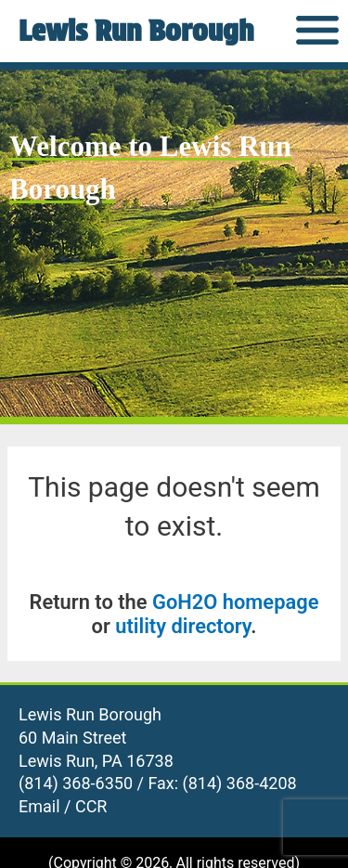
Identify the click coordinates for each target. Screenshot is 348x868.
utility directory (183, 626)
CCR (91, 806)
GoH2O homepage (235, 602)
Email (39, 806)
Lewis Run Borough (136, 30)
